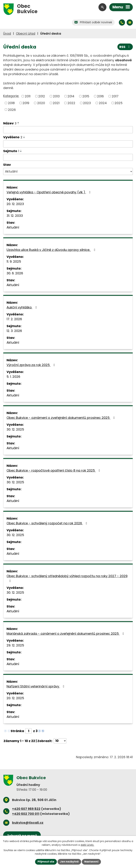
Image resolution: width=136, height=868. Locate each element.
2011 (28, 96)
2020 (41, 103)
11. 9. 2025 (14, 261)
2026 (12, 110)
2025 (119, 103)
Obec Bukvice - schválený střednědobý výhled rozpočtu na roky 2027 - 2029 (67, 578)
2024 (103, 103)
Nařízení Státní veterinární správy (36, 686)
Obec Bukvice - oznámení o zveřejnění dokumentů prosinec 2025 (61, 418)
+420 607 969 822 (26, 809)
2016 (100, 96)
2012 (42, 96)
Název (10, 123)
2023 (87, 103)
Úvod (7, 34)
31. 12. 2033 (15, 216)
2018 (11, 103)
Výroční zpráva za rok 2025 (31, 365)
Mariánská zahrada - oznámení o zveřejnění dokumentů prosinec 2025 (66, 634)
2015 (86, 96)
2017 (115, 96)
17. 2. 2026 (14, 319)
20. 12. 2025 (15, 698)
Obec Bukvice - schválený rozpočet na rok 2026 (48, 523)
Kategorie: (11, 96)
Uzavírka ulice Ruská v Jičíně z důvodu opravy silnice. (52, 250)
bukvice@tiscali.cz (28, 823)
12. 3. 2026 (14, 331)
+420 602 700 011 (26, 814)
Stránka (17, 731)
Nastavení (91, 862)
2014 (71, 96)
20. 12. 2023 (15, 204)
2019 (26, 103)
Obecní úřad (26, 34)
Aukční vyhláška (22, 307)
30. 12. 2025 (15, 429)
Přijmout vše (46, 862)
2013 (56, 96)
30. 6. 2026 (15, 273)
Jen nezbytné (69, 862)
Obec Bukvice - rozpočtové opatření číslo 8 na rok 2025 (54, 470)
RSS (125, 47)
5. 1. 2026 (13, 377)
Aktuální (13, 227)
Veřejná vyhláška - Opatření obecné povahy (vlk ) (49, 192)
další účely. (87, 845)
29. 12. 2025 (15, 645)
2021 (56, 103)
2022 (71, 103)
